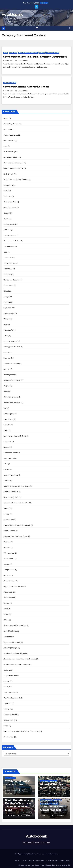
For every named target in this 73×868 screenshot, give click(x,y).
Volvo (6, 726)
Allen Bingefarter (11, 124)
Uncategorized (10, 715)
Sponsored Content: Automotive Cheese (26, 87)
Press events (9, 559)
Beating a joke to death (13, 163)
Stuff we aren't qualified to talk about (20, 659)
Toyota (7, 709)
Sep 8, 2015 (9, 91)
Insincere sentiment (12, 380)
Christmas (8, 269)
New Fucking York (11, 497)
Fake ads (7, 308)
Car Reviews (9, 246)
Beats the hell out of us (14, 168)
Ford (6, 336)
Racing (7, 564)
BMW (6, 191)
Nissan (7, 514)
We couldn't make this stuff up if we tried (21, 731)
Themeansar (54, 854)
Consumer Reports (12, 280)
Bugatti (7, 213)
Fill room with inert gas (26, 865)
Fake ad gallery (65, 860)
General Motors (10, 341)
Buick (6, 219)
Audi (6, 146)
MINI (6, 464)
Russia (6, 603)
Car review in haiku (12, 241)
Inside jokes (13, 53)
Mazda (6, 447)
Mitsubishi (8, 469)
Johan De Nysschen (12, 403)
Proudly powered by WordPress (25, 854)
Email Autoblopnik (52, 860)
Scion (6, 614)
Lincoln (7, 425)
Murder (7, 481)
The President (10, 692)
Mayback (7, 442)
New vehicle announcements (16, 503)
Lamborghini (9, 414)
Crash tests (9, 285)
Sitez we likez (50, 865)
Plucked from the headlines (15, 536)
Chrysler (7, 274)
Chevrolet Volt (10, 263)
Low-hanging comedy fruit (15, 436)
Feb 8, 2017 (9, 61)
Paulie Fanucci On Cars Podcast (28, 53)
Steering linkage (10, 648)
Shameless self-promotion (15, 625)
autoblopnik (22, 61)
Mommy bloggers (11, 475)
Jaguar (7, 386)
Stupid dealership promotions (16, 664)
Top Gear (7, 703)
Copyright (24, 860)
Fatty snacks (9, 313)
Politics (7, 542)
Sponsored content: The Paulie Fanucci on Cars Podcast (35, 57)
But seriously (9, 224)
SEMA (6, 620)
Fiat (5, 324)
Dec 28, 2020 (12, 790)
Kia (5, 408)
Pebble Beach (9, 531)
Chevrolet (8, 258)
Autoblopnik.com (11, 157)
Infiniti (7, 369)
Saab (6, 609)
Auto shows (9, 152)
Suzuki (7, 681)
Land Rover (8, 419)
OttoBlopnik (60, 793)
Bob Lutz (8, 196)
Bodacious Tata (10, 202)
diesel (6, 291)
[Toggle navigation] (37, 28)
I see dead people (11, 363)
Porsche (7, 547)
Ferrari (7, 319)
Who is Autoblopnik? (63, 865)
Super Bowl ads (10, 676)
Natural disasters (11, 492)
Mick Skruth (9, 458)
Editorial (7, 302)
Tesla (6, 687)
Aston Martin (9, 141)
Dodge (6, 297)
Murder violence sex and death (17, 486)
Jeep (6, 391)
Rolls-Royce (9, 598)
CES (5, 252)
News (6, 508)
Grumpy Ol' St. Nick (12, 347)
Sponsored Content (53, 53)
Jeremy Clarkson (11, 397)
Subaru (7, 670)
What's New (9, 737)
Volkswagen (9, 720)
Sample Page (40, 865)
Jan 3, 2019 (46, 816)
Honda (6, 53)
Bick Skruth (9, 174)
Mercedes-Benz (10, 453)
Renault (7, 575)
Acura (6, 118)
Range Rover (9, 570)
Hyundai (7, 358)
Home (17, 860)
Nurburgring (9, 520)
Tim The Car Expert (12, 698)
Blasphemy (8, 185)
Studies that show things (14, 653)
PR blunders (9, 553)
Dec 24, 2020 (47, 793)
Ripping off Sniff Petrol (13, 586)
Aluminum (8, 129)
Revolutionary (9, 581)
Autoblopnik (12, 15)
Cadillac (7, 230)
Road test (42, 53)
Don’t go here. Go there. (37, 860)
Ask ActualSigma (11, 135)
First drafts (8, 330)
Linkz (6, 430)
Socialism (8, 637)
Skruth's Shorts (10, 631)
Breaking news (10, 207)
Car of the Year (10, 235)
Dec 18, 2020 (12, 816)
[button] (70, 28)
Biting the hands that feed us (16, 180)
